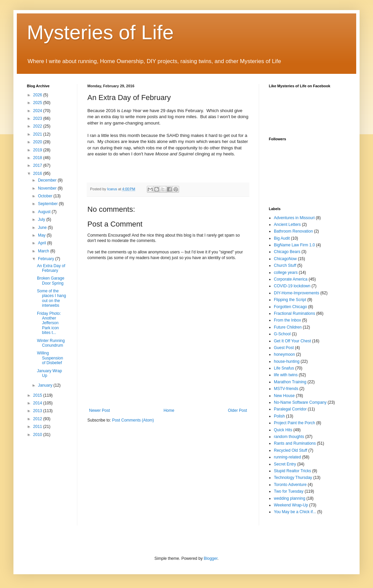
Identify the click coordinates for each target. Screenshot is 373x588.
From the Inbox (287, 320)
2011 (38, 427)
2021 (38, 134)
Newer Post (99, 410)
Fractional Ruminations (295, 313)
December (48, 180)
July (42, 219)
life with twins (286, 375)
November (48, 188)
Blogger (211, 558)
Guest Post (284, 348)
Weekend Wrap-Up (291, 505)
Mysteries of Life (100, 32)
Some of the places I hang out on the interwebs (51, 298)
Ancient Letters (287, 225)
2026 (38, 95)
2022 (38, 126)
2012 (38, 419)
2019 (38, 150)
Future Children (288, 327)
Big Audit (282, 238)
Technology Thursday (293, 478)
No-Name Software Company (300, 402)
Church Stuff (285, 265)
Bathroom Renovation (293, 231)
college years (286, 273)
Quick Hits (283, 430)
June (43, 228)
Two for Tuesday (289, 491)
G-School (282, 334)
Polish (279, 416)
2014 (38, 403)
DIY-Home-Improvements (297, 293)
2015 (38, 395)
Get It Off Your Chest (293, 341)
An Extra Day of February (51, 268)
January (46, 385)
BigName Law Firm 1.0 (294, 245)
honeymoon (284, 354)
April (43, 243)
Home (169, 410)
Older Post (237, 410)
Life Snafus (284, 368)
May (42, 235)
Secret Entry (285, 464)
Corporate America (291, 279)
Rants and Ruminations (295, 443)
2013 (38, 411)
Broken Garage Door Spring (51, 281)
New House (284, 396)
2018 (38, 158)
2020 (38, 142)
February (47, 259)
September (48, 204)
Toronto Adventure (290, 485)
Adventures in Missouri (294, 218)
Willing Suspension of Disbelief (50, 358)
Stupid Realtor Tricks (293, 471)
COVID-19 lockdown (292, 286)
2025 (38, 103)
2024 (38, 111)
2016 (38, 174)
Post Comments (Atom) (133, 420)
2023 (38, 118)
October (46, 196)
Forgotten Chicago (291, 307)
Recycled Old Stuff (291, 450)
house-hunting (287, 361)
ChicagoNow (285, 259)
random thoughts (289, 437)
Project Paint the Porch (295, 423)
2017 (38, 165)
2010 (38, 435)
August (45, 212)
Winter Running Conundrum (51, 343)
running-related (287, 457)
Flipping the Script (290, 300)
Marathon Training (290, 382)
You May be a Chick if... (295, 512)
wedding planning (289, 498)
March (44, 251)
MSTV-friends (286, 389)
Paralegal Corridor (290, 409)
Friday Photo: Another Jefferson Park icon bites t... (49, 323)
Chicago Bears (287, 252)
